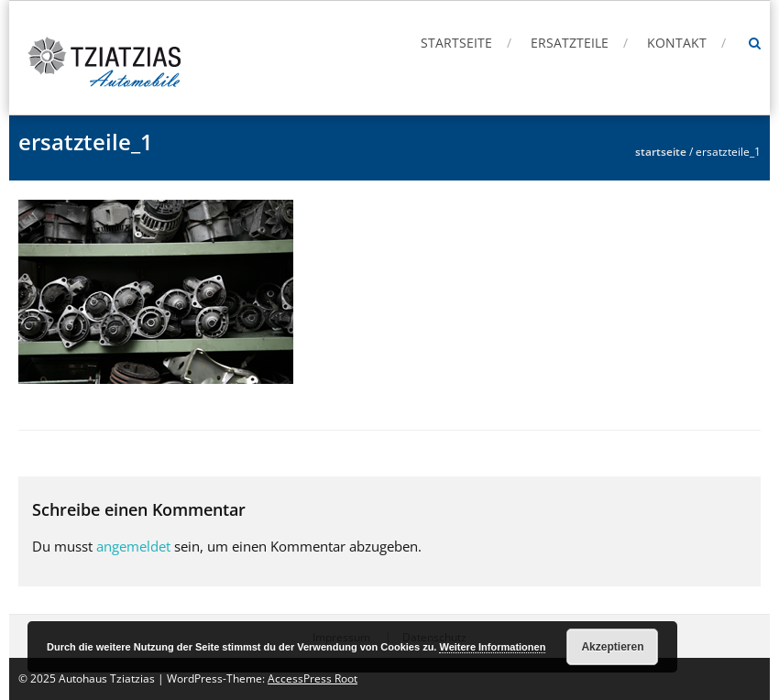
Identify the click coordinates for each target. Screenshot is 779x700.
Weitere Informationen (492, 647)
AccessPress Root (313, 678)
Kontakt (677, 43)
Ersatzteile (570, 43)
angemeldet (133, 546)
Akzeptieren (612, 647)
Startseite (456, 43)
